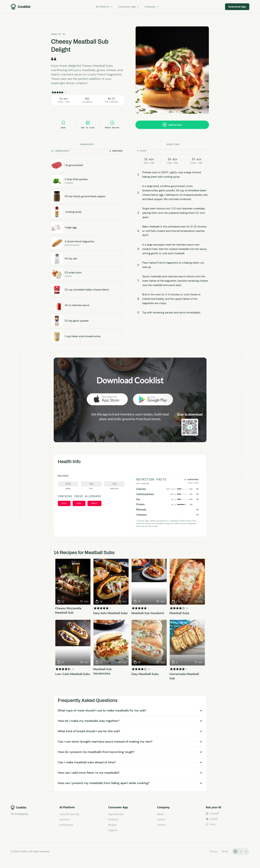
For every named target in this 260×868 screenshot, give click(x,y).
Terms (225, 851)
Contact (161, 825)
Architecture (66, 825)
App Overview (116, 814)
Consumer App (129, 7)
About (160, 814)
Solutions (65, 819)
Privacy (214, 851)
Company (152, 7)
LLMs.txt (201, 851)
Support (113, 830)
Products (113, 819)
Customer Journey (69, 814)
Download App (237, 7)
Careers (161, 819)
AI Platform (105, 7)
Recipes (113, 825)
